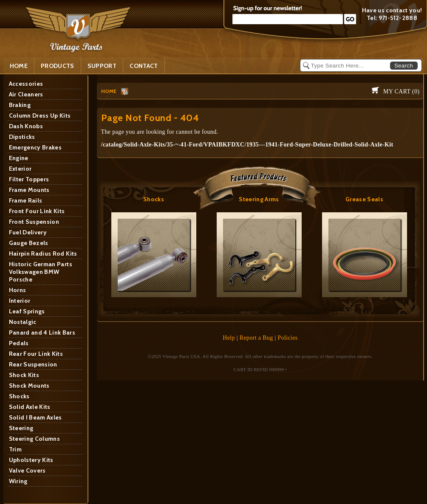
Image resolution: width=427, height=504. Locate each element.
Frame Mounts (29, 190)
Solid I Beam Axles (35, 417)
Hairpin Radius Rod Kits (43, 253)
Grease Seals (364, 199)
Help (229, 338)
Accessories (26, 84)
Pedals (19, 343)
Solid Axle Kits (30, 407)
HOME (109, 91)
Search (404, 66)
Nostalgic (23, 322)
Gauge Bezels (29, 243)
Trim (15, 449)
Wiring (18, 481)
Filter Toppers (29, 179)
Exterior (20, 169)
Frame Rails (26, 200)
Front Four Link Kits (37, 211)
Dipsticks (22, 137)
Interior (20, 301)
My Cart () (401, 92)
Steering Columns (35, 439)
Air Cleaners (26, 94)
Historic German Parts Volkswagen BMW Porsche (41, 272)
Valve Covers (27, 470)
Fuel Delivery (28, 232)
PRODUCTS (58, 66)
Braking (20, 105)
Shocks (19, 396)
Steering (21, 428)
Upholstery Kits (31, 460)
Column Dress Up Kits (40, 115)
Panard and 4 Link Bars (42, 332)
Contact (144, 66)
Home (19, 66)
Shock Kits (24, 375)
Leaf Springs (27, 311)
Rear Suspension (33, 364)
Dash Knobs (26, 126)
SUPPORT (102, 66)
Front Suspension (34, 222)
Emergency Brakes (35, 147)
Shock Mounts (29, 386)
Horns (18, 290)
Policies (288, 338)
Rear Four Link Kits (36, 354)
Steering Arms (259, 199)
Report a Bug (256, 338)
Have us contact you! (392, 10)
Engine (19, 158)
